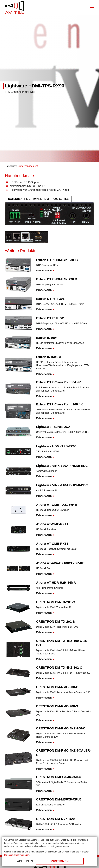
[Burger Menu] (92, 8)
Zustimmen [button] (60, 861)
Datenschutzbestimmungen (17, 855)
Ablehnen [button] (25, 861)
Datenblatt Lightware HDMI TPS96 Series (38, 199)
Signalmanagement (28, 166)
